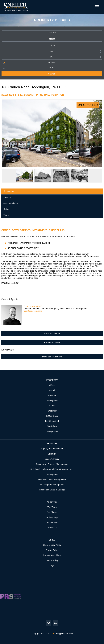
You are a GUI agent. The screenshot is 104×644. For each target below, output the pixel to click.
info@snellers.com (64, 634)
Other (52, 406)
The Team (52, 507)
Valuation (52, 454)
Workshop (52, 426)
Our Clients (52, 512)
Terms (6, 215)
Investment (52, 411)
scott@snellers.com (33, 311)
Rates (6, 209)
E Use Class (52, 416)
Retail (52, 390)
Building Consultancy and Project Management (52, 469)
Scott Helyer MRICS (33, 306)
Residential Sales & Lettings (52, 490)
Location (7, 197)
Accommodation (11, 203)
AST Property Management (52, 485)
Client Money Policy (52, 545)
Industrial (52, 395)
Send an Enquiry (52, 334)
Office (52, 385)
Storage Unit (52, 431)
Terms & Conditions (52, 555)
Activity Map (52, 517)
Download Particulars (52, 357)
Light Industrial (52, 421)
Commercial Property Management (52, 464)
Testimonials (52, 522)
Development (52, 401)
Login (52, 565)
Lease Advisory (52, 459)
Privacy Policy (52, 550)
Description (9, 191)
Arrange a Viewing (52, 342)
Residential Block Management (52, 479)
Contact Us (52, 528)
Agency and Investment (52, 449)
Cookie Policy (52, 560)
